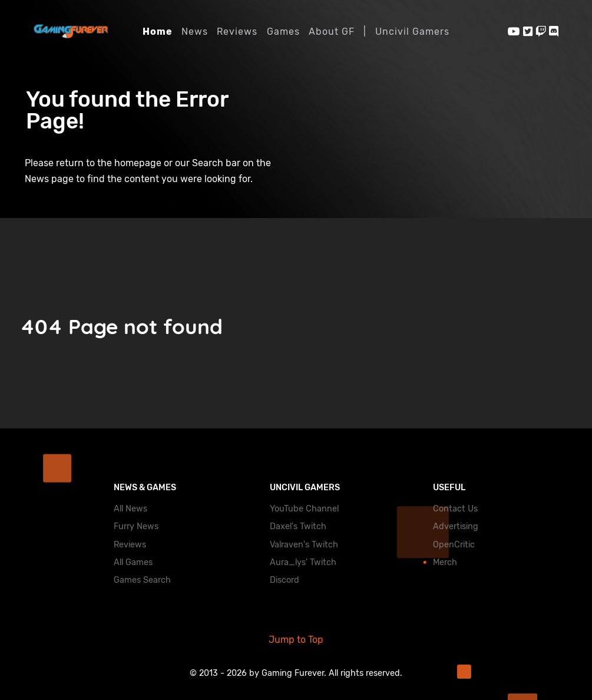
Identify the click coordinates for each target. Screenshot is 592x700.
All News (130, 509)
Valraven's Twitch (304, 545)
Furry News (136, 526)
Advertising (456, 526)
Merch (445, 562)
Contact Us (455, 509)
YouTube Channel (304, 509)
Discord (285, 580)
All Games (133, 562)
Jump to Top (296, 640)
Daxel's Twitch (298, 526)
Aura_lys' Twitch (303, 562)
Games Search (142, 580)
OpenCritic (454, 545)
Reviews (130, 545)
